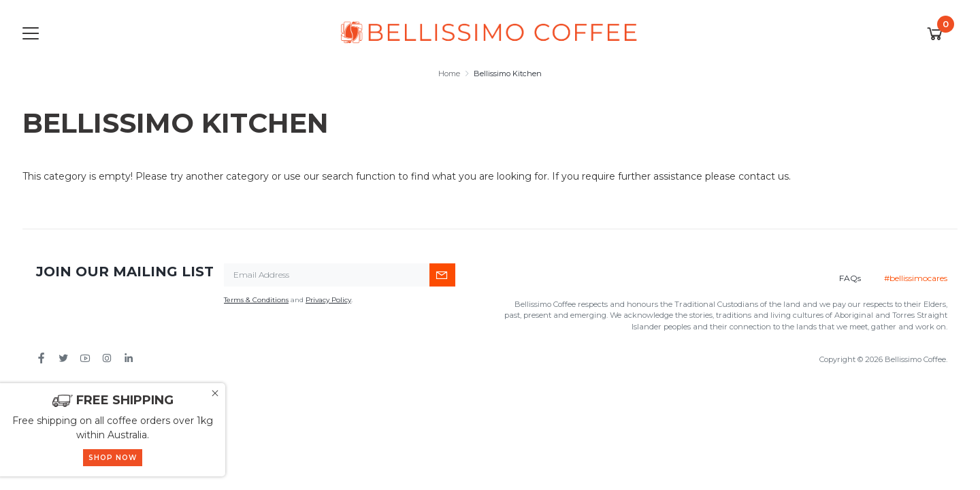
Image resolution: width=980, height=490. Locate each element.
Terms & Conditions (256, 300)
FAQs (850, 278)
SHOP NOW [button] (113, 458)
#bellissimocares (916, 278)
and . (288, 300)
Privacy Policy (328, 300)
